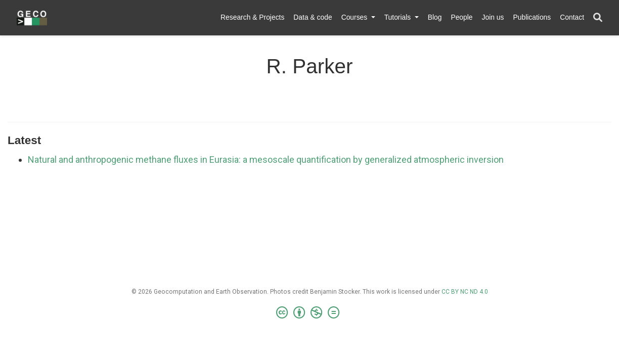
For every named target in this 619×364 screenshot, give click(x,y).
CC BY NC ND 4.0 (465, 292)
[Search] (598, 18)
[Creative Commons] (310, 313)
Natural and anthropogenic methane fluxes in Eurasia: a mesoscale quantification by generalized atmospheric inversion (266, 160)
